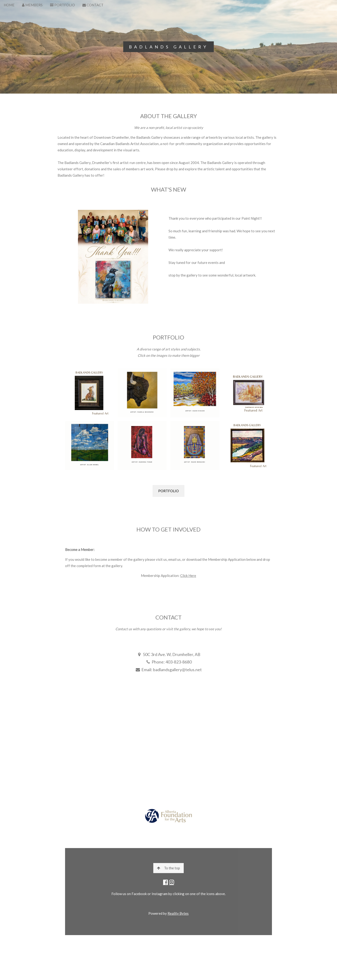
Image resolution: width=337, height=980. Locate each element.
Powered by (158, 913)
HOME (9, 5)
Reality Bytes (178, 913)
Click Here (188, 576)
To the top (168, 868)
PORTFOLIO (62, 5)
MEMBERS (32, 5)
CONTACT (93, 5)
